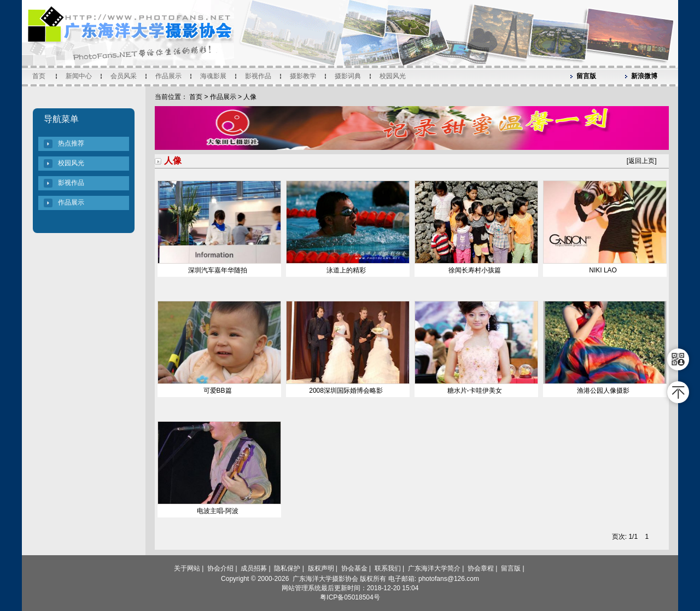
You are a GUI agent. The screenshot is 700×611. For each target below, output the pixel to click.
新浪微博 (644, 76)
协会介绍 (220, 568)
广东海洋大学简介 (434, 568)
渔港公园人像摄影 (603, 391)
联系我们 (388, 568)
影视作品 (258, 76)
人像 (250, 97)
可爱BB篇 (218, 391)
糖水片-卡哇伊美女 (475, 391)
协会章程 (481, 568)
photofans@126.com (449, 579)
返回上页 (641, 161)
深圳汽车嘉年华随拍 (218, 270)
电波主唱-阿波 (218, 511)
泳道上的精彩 (346, 270)
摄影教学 (303, 76)
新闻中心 (79, 76)
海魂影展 (213, 76)
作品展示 (168, 76)
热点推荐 (71, 143)
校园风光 (393, 76)
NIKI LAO (603, 270)
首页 (39, 76)
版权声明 (321, 568)
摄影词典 (348, 76)
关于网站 (187, 568)
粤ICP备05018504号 (350, 597)
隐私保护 (287, 568)
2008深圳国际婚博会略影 (346, 391)
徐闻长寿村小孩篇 (475, 270)
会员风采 (124, 76)
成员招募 (254, 568)
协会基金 (354, 568)
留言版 (586, 76)
